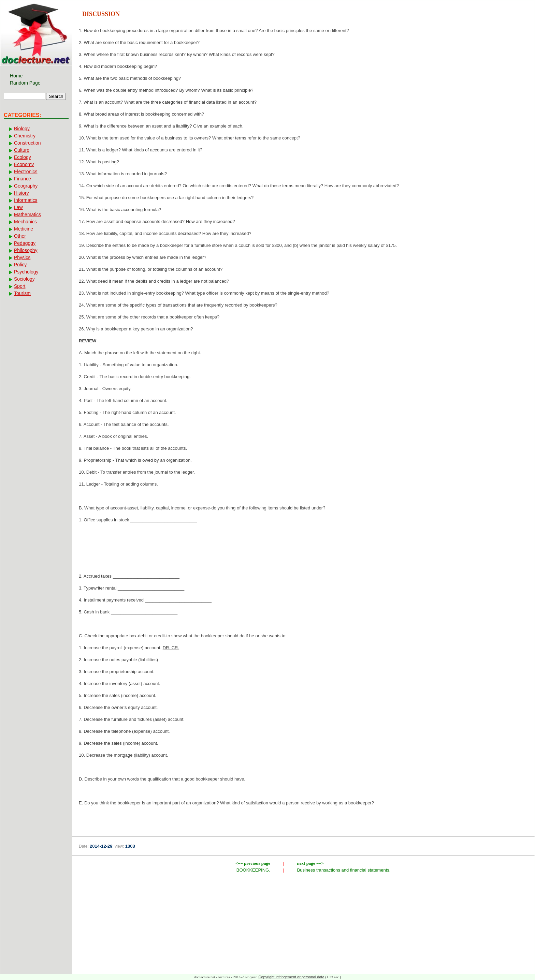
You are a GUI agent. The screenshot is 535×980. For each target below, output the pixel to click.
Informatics (26, 200)
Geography (26, 186)
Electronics (26, 172)
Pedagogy (25, 243)
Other (20, 236)
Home (16, 76)
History (21, 193)
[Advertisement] (303, 550)
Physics (22, 257)
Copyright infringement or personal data (291, 977)
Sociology (24, 279)
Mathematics (27, 214)
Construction (27, 143)
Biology (22, 129)
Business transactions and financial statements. (344, 870)
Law (18, 207)
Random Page (25, 83)
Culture (22, 150)
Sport (20, 286)
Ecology (23, 157)
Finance (23, 179)
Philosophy (26, 250)
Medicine (24, 229)
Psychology (26, 272)
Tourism (22, 293)
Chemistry (25, 136)
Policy (20, 265)
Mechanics (25, 222)
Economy (24, 164)
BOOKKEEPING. (253, 870)
